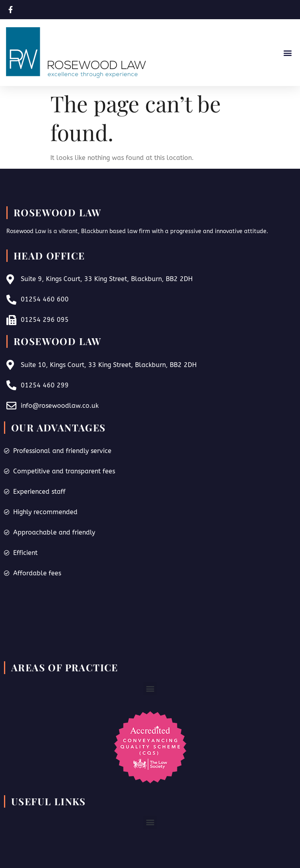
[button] (287, 53)
